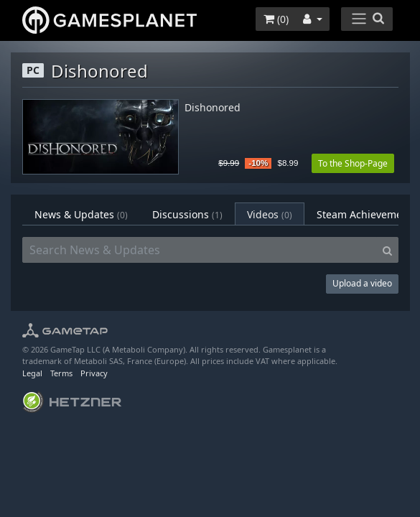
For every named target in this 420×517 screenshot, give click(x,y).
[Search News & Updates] (200, 250)
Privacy (94, 373)
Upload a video (362, 283)
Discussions (187, 214)
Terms (61, 373)
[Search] (387, 250)
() (276, 19)
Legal (32, 373)
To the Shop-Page (353, 163)
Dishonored (213, 108)
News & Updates (81, 214)
